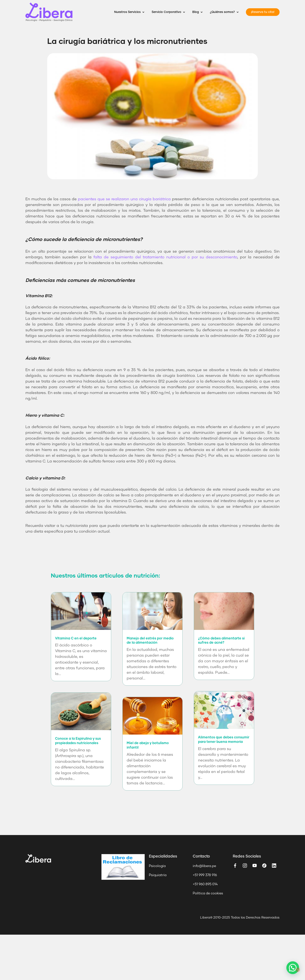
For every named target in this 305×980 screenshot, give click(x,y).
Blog (196, 12)
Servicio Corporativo (166, 12)
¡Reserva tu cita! (263, 12)
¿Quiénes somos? (222, 12)
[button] (294, 971)
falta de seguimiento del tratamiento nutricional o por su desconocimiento (165, 257)
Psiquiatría (158, 875)
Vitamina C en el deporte (76, 638)
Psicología (157, 866)
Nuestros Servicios (127, 12)
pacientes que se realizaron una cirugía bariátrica (124, 199)
